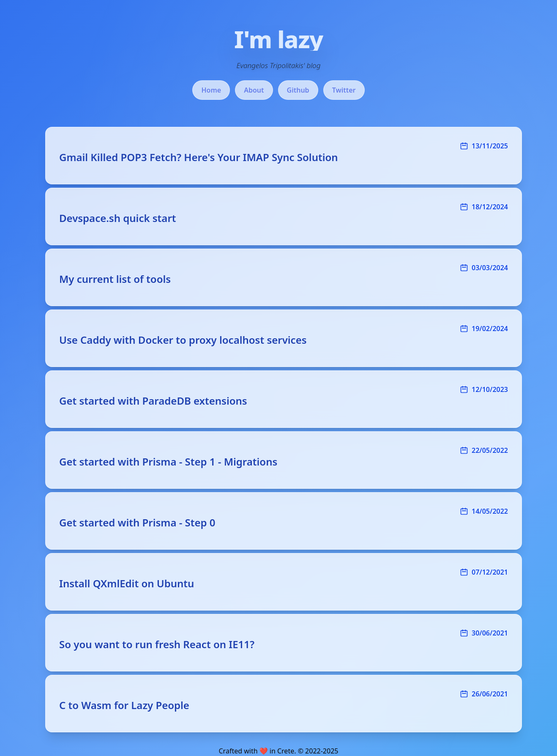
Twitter (344, 90)
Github (298, 90)
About (254, 90)
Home (211, 90)
